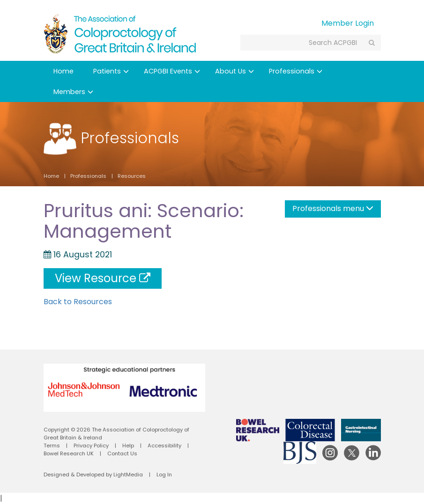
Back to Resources (78, 302)
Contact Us (122, 453)
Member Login (348, 23)
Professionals (296, 71)
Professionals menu (333, 208)
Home (63, 71)
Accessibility (164, 446)
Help (128, 446)
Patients (111, 71)
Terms (52, 446)
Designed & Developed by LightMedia (93, 475)
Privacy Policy (91, 446)
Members (73, 92)
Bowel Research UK (69, 453)
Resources (132, 176)
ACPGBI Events (172, 71)
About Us (234, 71)
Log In (164, 475)
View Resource (103, 278)
